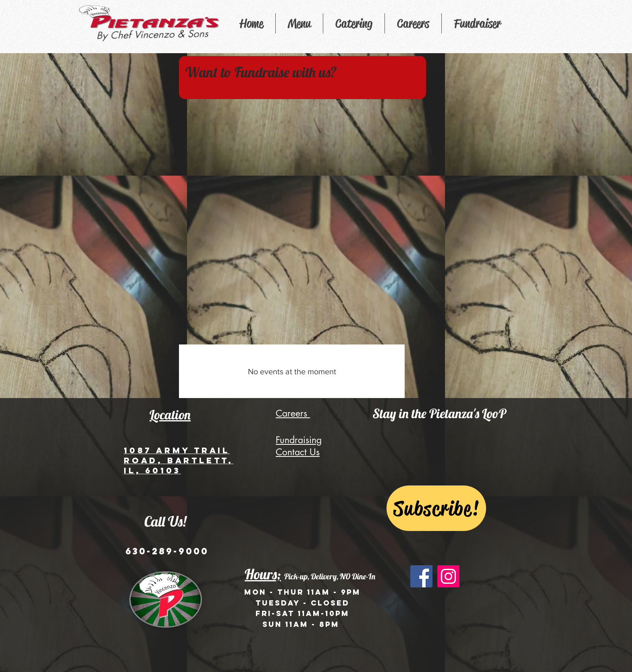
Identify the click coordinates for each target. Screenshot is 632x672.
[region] (302, 78)
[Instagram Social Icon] (448, 576)
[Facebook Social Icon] (421, 576)
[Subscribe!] (436, 508)
